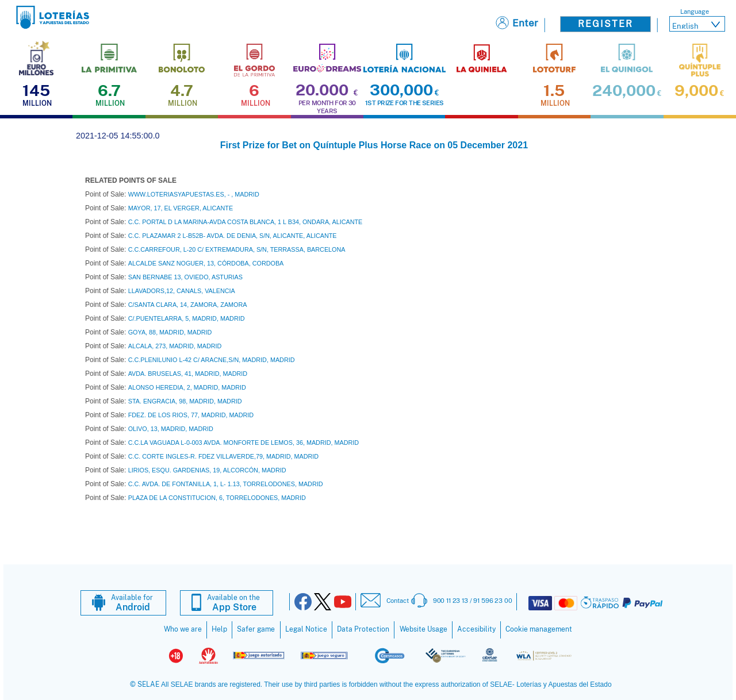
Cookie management (539, 629)
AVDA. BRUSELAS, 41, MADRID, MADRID (188, 374)
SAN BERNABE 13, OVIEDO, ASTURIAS (185, 277)
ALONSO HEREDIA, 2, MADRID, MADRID (187, 387)
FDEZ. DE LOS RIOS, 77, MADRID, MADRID (191, 415)
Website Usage (423, 629)
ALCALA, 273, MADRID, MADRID (175, 346)
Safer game (256, 629)
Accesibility (476, 629)
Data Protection (363, 629)
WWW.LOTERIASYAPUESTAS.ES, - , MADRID (194, 194)
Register (605, 24)
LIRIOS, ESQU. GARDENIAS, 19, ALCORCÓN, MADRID (207, 470)
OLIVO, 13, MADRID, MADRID (171, 429)
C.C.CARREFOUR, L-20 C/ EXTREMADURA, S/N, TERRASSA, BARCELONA (237, 249)
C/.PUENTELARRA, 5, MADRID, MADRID (187, 318)
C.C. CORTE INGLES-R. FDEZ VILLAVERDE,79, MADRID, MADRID (223, 456)
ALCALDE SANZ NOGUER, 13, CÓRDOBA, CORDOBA (206, 263)
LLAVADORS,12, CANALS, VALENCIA (182, 291)
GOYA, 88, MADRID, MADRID (170, 332)
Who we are (183, 629)
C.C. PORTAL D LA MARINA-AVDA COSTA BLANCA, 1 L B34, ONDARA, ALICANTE (246, 222)
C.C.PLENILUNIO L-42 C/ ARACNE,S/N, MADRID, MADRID (212, 360)
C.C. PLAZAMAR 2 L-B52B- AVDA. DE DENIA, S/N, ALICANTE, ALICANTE (233, 236)
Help (219, 629)
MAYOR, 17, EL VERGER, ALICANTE (181, 208)
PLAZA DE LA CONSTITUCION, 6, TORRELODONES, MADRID (217, 498)
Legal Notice (306, 629)
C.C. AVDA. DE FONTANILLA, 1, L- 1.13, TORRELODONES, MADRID (226, 484)
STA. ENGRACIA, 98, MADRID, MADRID (185, 401)
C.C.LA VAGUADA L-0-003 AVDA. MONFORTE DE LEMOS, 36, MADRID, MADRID (244, 443)
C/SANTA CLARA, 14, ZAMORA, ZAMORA (188, 305)
